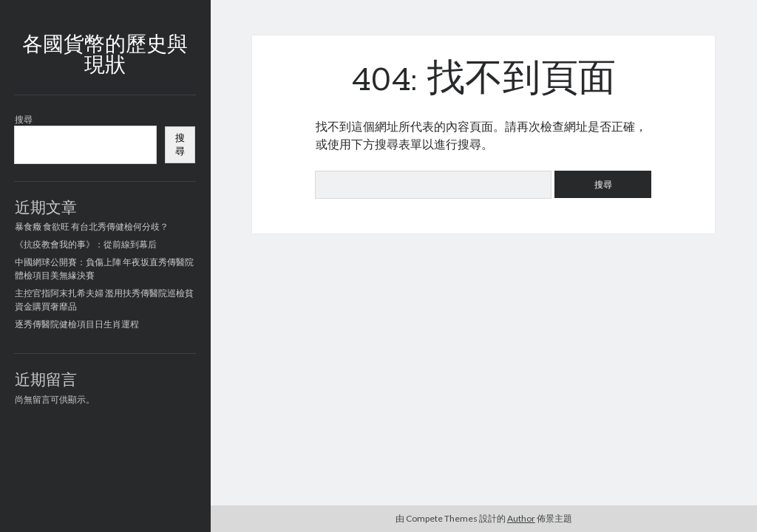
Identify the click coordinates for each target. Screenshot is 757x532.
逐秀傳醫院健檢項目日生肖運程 (77, 324)
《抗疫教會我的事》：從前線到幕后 (86, 244)
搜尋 (24, 119)
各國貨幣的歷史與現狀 (105, 56)
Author (521, 518)
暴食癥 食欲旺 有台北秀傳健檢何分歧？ (92, 226)
